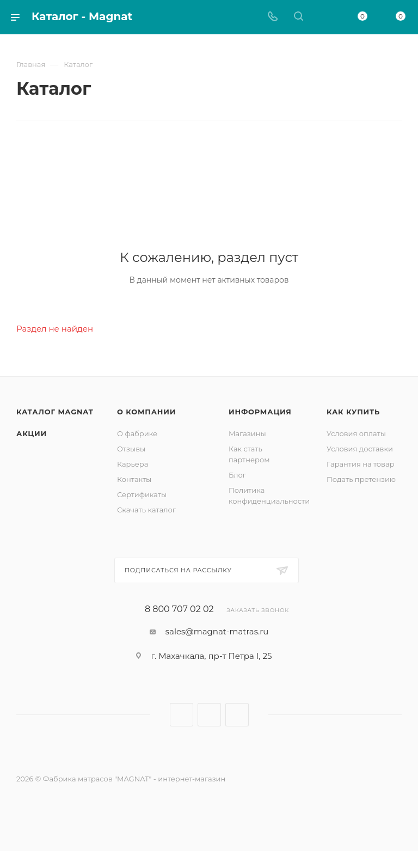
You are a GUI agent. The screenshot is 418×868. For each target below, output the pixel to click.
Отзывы (131, 449)
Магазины (247, 433)
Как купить (353, 412)
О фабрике (137, 433)
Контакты (134, 479)
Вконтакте (182, 715)
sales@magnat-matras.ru (217, 631)
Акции (32, 433)
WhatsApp (237, 715)
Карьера (133, 464)
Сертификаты (142, 494)
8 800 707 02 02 (179, 609)
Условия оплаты (356, 433)
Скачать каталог (146, 510)
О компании (146, 412)
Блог (237, 475)
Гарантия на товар (361, 464)
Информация (260, 412)
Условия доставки (360, 449)
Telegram (209, 715)
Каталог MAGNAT (55, 412)
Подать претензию (361, 479)
